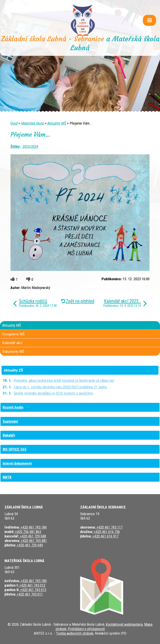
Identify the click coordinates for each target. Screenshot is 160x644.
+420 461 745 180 (33, 581)
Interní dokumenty (17, 463)
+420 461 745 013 (33, 590)
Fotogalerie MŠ (13, 334)
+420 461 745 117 (109, 527)
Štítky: (16, 146)
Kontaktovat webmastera (124, 624)
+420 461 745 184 (33, 527)
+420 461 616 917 (105, 536)
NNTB (7, 477)
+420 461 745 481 (33, 541)
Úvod (14, 123)
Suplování (10, 421)
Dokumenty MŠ (13, 351)
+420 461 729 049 (29, 545)
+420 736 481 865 (28, 532)
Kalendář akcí (12, 343)
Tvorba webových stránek (75, 633)
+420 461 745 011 (29, 594)
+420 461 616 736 (106, 532)
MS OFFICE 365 (15, 449)
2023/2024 (30, 146)
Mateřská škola (32, 123)
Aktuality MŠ (57, 123)
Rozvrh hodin (13, 407)
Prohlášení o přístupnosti (86, 629)
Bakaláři (9, 435)
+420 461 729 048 (32, 536)
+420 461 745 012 (32, 585)
